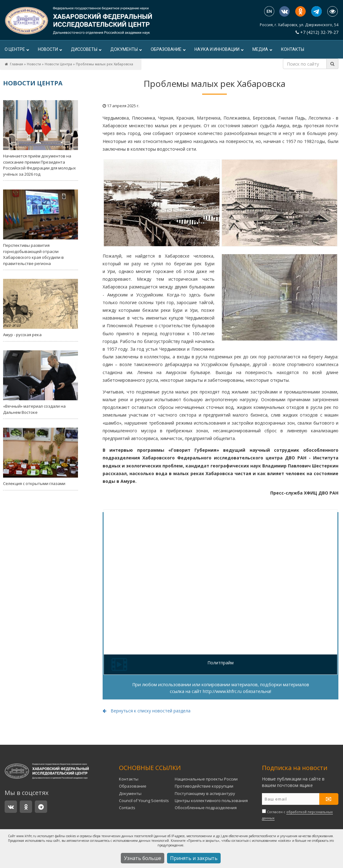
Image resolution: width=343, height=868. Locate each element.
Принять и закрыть (194, 858)
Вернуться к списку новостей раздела (147, 711)
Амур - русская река (41, 308)
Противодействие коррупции (204, 786)
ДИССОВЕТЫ (86, 49)
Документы (126, 49)
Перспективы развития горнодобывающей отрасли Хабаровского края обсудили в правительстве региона (41, 228)
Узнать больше (143, 858)
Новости (50, 49)
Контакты (293, 49)
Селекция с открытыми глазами (41, 457)
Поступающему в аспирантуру (205, 793)
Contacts (127, 808)
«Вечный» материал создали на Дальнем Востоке (41, 383)
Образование (168, 49)
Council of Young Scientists (144, 801)
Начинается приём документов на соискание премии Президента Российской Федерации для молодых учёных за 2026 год (41, 139)
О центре (17, 49)
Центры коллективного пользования (211, 801)
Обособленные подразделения (206, 808)
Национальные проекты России (206, 779)
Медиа (262, 49)
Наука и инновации (219, 49)
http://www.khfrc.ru (222, 691)
